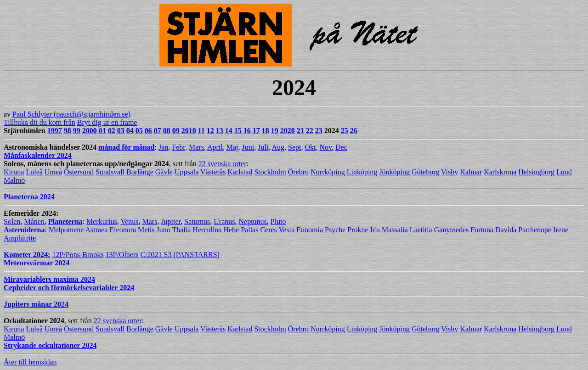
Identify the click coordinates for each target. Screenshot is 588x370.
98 (68, 131)
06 (148, 131)
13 (220, 131)
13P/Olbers (122, 255)
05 (139, 131)
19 (275, 131)
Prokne (358, 230)
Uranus (224, 221)
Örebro (298, 172)
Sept (294, 147)
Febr (178, 147)
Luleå (34, 172)
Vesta (287, 230)
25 (345, 131)
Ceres (268, 230)
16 (247, 131)
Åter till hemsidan (30, 362)
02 (112, 131)
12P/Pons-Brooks (78, 255)
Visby (449, 172)
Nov (325, 147)
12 (210, 131)
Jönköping (394, 172)
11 (201, 131)
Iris (375, 230)
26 (354, 131)
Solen (12, 221)
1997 (55, 131)
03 (121, 131)
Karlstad (240, 172)
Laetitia (421, 230)
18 (266, 131)
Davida (506, 230)
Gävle (164, 172)
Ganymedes (452, 230)
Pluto (278, 221)
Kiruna (14, 172)
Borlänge (140, 172)
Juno (164, 230)
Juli (263, 147)
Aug (278, 147)
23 (319, 131)
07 (158, 131)
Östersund (79, 172)
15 (238, 131)
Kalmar (471, 172)
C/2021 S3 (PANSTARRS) (180, 255)
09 (176, 131)
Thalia (181, 230)
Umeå (53, 172)
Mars (196, 147)
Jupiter (171, 221)
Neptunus (253, 221)
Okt (310, 147)
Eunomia (310, 230)
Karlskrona (500, 172)
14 (229, 131)
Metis (146, 230)
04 (130, 131)
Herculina (207, 230)
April (215, 147)
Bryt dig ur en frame (107, 122)
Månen (34, 221)
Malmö (14, 180)
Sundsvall (110, 172)
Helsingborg (536, 172)
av (294, 61)
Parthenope (535, 230)
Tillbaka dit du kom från (40, 122)
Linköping (362, 172)
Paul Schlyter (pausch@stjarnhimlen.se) (71, 114)
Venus (129, 221)
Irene (561, 230)
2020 (288, 131)
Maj (232, 147)
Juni (248, 147)
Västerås (213, 172)
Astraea (96, 230)
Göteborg (425, 172)
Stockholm (270, 172)
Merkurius (102, 221)
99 (77, 131)
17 (256, 131)
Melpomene (66, 230)
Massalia (395, 230)
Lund (564, 172)
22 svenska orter (223, 164)
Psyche (335, 230)
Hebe (231, 230)
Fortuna (482, 230)
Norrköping (328, 172)
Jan (163, 147)
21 (300, 131)
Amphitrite (20, 238)
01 (102, 131)
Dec (341, 147)
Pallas (249, 230)
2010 (189, 131)
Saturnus (197, 221)
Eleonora (123, 230)
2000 (90, 131)
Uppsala (187, 172)
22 (310, 131)
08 (167, 131)
